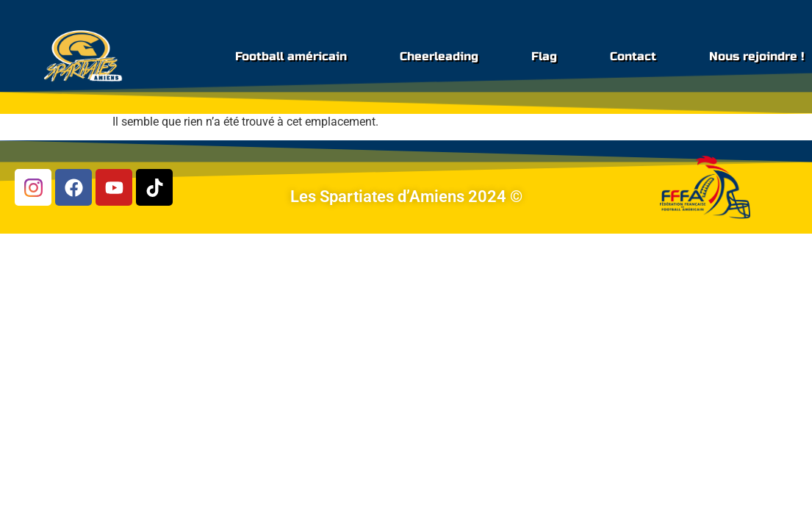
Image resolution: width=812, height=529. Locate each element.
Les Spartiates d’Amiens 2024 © (406, 197)
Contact (633, 56)
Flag (544, 56)
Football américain (291, 56)
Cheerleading (439, 56)
